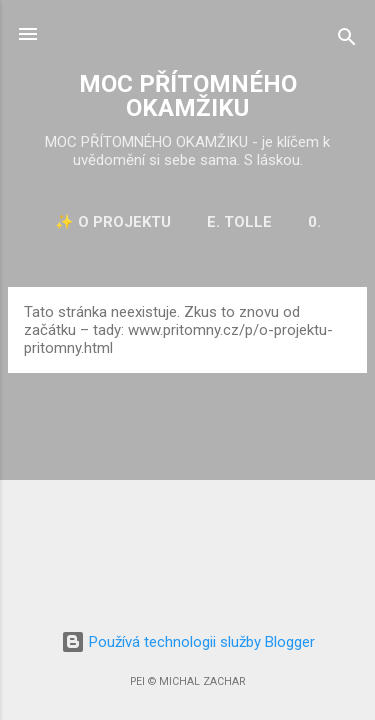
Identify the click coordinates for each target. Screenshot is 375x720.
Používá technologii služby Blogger (188, 642)
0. (314, 222)
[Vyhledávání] (347, 40)
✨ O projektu (113, 222)
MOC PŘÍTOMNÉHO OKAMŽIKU (188, 96)
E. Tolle (239, 222)
